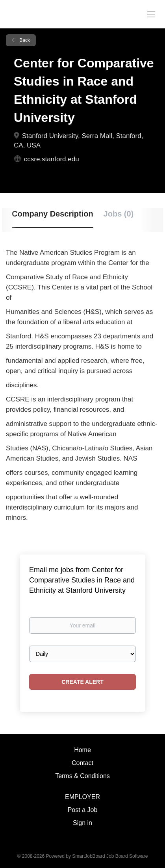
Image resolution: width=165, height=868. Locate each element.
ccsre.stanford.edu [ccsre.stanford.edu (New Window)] (52, 159)
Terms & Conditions (82, 776)
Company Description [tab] (53, 214)
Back (24, 40)
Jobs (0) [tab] (119, 214)
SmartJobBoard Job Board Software (110, 856)
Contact (82, 763)
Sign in (82, 823)
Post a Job (83, 810)
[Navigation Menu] (151, 14)
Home (82, 750)
